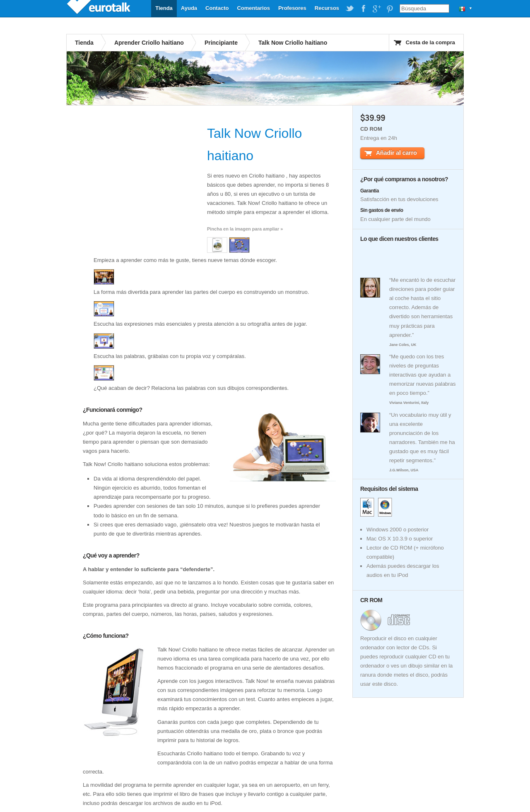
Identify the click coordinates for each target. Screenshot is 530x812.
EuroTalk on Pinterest (390, 9)
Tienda (164, 8)
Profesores (292, 8)
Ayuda (189, 8)
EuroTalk (99, 8)
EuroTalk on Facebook (363, 9)
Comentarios (253, 8)
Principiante (221, 43)
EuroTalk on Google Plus (376, 9)
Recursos (327, 8)
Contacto (217, 8)
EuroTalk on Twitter (350, 9)
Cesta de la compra (430, 42)
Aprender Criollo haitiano (149, 43)
